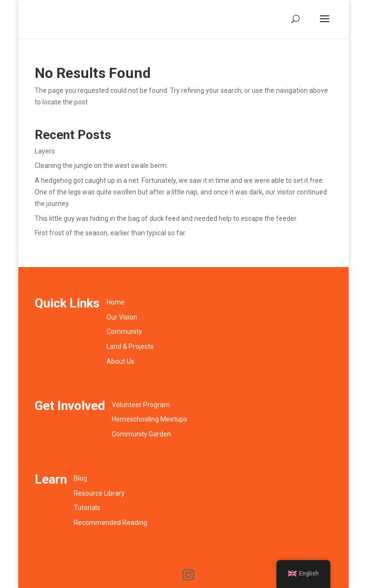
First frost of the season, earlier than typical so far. (111, 233)
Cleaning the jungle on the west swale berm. (101, 166)
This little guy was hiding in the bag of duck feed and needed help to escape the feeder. (166, 218)
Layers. (46, 151)
